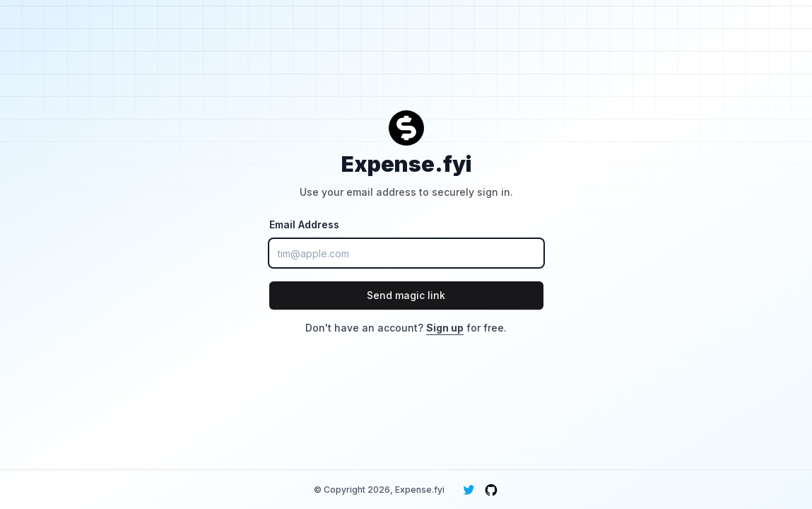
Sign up (445, 328)
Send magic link (406, 295)
